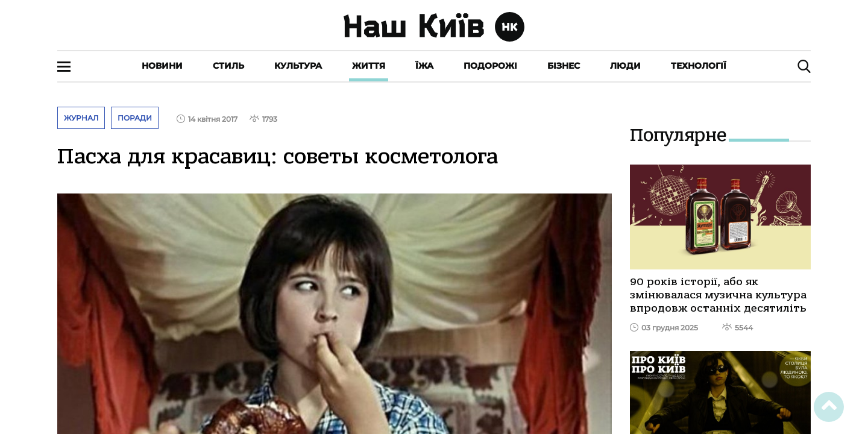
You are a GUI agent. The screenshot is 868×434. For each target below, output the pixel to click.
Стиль (228, 66)
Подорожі (490, 66)
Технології (699, 66)
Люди (625, 66)
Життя (369, 66)
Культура (298, 66)
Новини (162, 66)
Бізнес (564, 66)
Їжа (424, 66)
